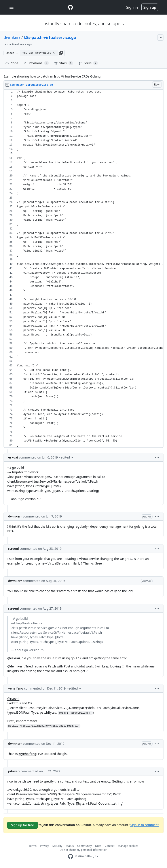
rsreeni (13, 549)
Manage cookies (128, 846)
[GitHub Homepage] (70, 856)
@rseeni (13, 698)
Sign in (132, 7)
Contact (110, 846)
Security (57, 846)
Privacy (44, 846)
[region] (83, 269)
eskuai (13, 457)
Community (84, 846)
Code (12, 63)
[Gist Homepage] (70, 7)
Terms (33, 846)
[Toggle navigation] (11, 7)
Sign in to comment (144, 825)
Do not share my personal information (83, 850)
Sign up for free (23, 825)
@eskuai (14, 658)
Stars (64, 63)
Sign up (150, 7)
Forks (88, 63)
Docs (98, 846)
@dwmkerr (16, 666)
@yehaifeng (28, 754)
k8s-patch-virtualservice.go (50, 37)
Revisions (36, 63)
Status (70, 846)
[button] (61, 53)
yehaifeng (16, 688)
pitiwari (14, 771)
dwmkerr (12, 37)
